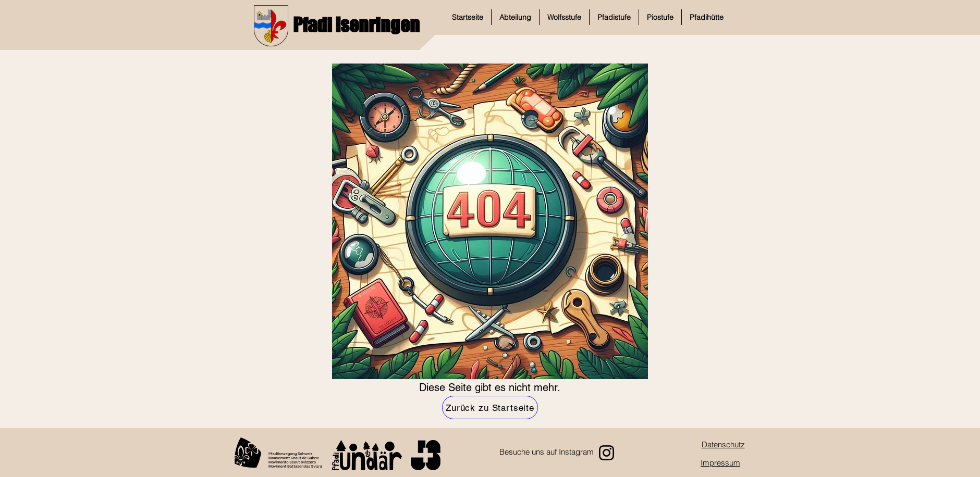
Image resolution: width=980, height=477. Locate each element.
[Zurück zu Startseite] (490, 407)
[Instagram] (607, 453)
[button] (515, 17)
